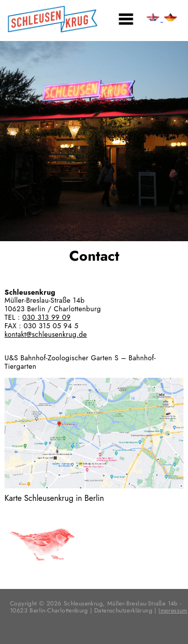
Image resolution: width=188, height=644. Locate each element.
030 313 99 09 (47, 317)
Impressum (173, 610)
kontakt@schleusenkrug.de (46, 334)
